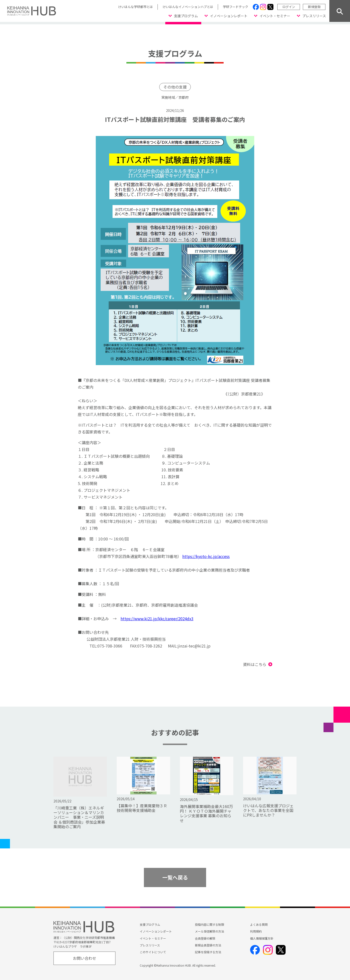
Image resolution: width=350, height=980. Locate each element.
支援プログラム (186, 16)
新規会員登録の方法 (208, 945)
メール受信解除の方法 (210, 931)
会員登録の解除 (205, 938)
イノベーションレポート (229, 16)
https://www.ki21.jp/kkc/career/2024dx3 (157, 619)
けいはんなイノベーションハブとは (188, 7)
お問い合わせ (85, 958)
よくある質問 (259, 924)
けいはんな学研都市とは (136, 7)
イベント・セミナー (275, 16)
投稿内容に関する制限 (210, 924)
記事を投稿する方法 (208, 952)
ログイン (289, 7)
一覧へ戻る (175, 877)
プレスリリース (314, 16)
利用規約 (256, 931)
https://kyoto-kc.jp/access (206, 556)
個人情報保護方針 (262, 938)
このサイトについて (153, 952)
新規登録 (314, 7)
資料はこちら (255, 664)
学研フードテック (236, 7)
